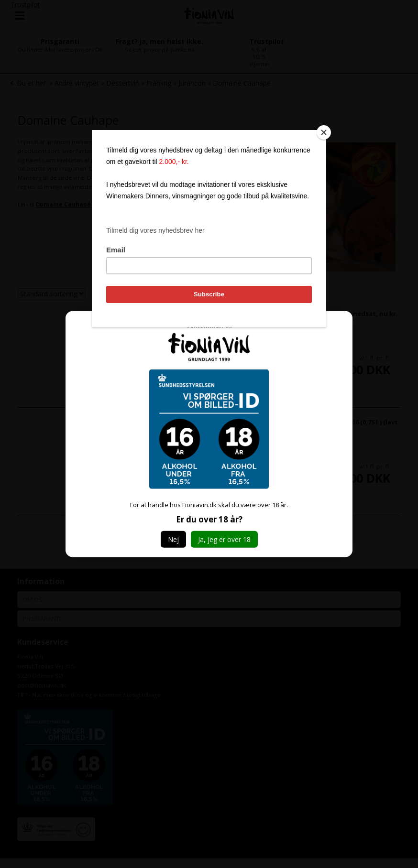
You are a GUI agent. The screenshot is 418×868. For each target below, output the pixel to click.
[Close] (324, 132)
